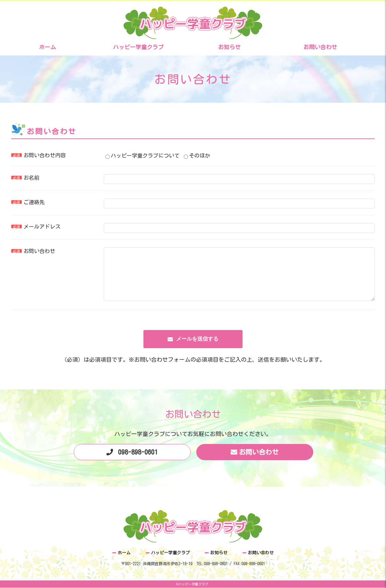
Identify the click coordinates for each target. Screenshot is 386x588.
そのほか (197, 156)
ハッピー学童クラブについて (142, 156)
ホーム (47, 47)
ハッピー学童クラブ (138, 47)
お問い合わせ (320, 47)
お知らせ (229, 47)
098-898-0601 (138, 462)
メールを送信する (197, 349)
